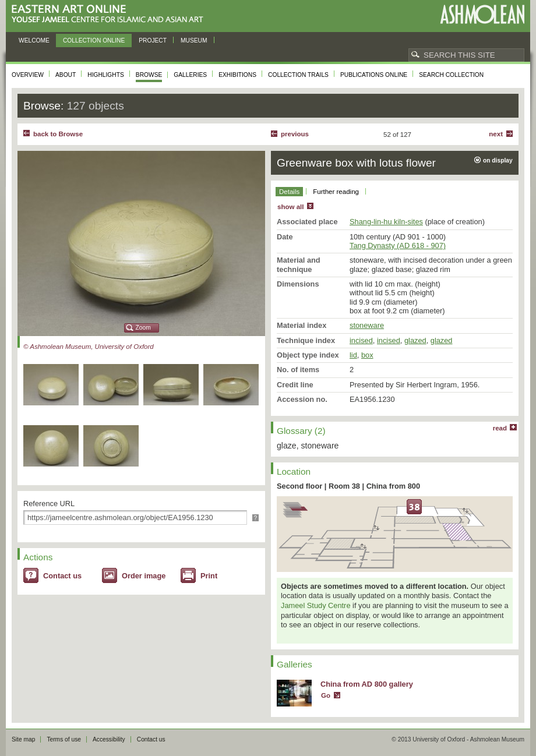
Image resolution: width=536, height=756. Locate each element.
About (66, 75)
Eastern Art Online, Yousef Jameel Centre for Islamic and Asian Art (110, 14)
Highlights (106, 75)
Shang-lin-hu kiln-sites (386, 222)
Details (289, 192)
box (367, 355)
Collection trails (298, 75)
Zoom (143, 328)
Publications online (374, 75)
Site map (23, 739)
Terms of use (64, 739)
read (500, 428)
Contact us (62, 576)
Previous (295, 134)
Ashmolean (482, 14)
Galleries (190, 75)
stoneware (367, 325)
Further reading (336, 192)
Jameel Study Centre (316, 605)
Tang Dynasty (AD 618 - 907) (398, 245)
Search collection (451, 75)
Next (496, 134)
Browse (149, 75)
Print (209, 576)
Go (326, 695)
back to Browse (58, 134)
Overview (28, 75)
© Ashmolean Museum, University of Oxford (89, 347)
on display (498, 160)
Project (153, 40)
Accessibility (109, 739)
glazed (415, 340)
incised (361, 340)
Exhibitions (237, 75)
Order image (144, 576)
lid (353, 355)
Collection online (94, 40)
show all (290, 207)
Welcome (34, 40)
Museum (194, 40)
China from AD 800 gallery (367, 684)
